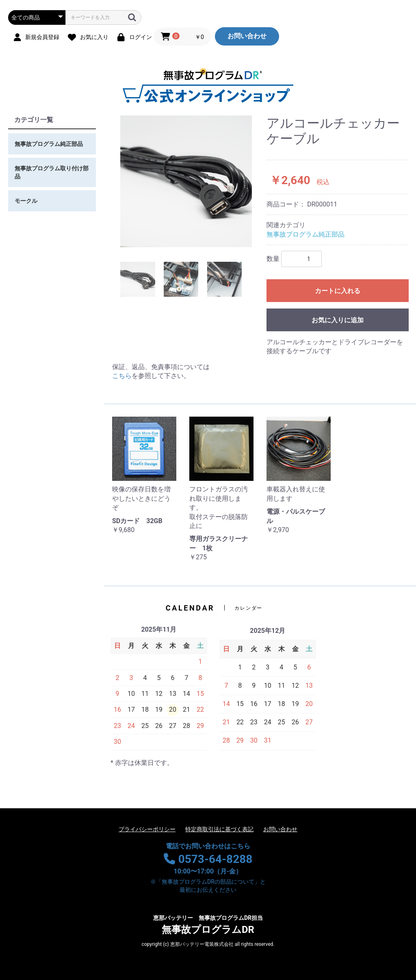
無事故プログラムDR (208, 925)
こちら (122, 376)
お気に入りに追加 (338, 320)
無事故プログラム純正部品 (49, 144)
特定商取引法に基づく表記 (219, 829)
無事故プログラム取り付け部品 (52, 172)
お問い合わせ (247, 36)
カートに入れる (338, 291)
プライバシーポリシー (147, 829)
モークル (26, 201)
